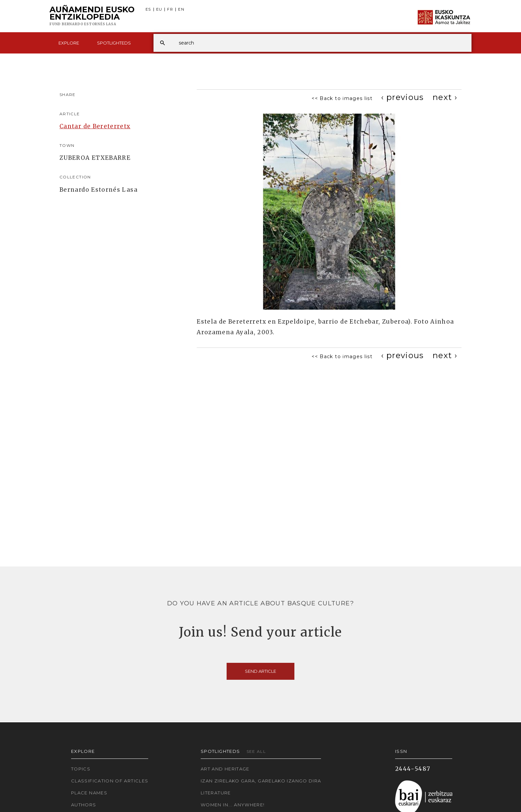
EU (159, 9)
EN (181, 9)
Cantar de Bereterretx (95, 126)
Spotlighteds (114, 43)
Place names (89, 793)
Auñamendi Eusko (92, 16)
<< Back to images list (342, 98)
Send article (260, 671)
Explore (69, 43)
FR (170, 9)
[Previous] (403, 97)
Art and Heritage (225, 769)
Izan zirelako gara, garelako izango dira (261, 781)
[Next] (445, 97)
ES (148, 9)
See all (256, 751)
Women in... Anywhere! (233, 805)
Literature (216, 793)
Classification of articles (110, 781)
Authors (84, 805)
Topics (81, 769)
